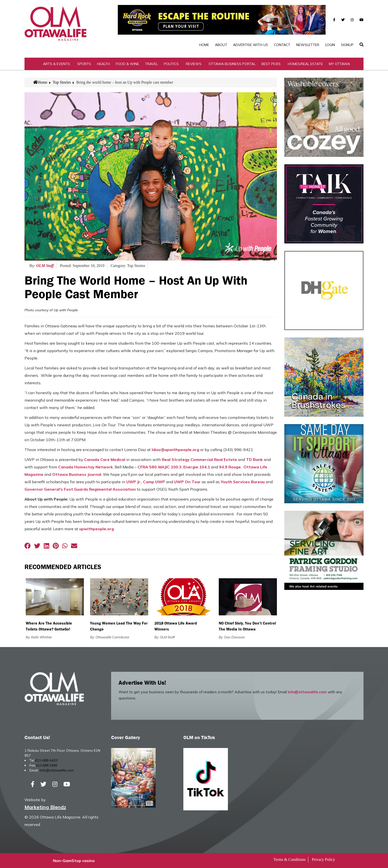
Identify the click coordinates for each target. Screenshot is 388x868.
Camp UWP (154, 482)
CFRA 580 (147, 467)
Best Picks (271, 64)
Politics (171, 64)
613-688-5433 (46, 760)
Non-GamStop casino (74, 861)
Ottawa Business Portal (232, 64)
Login (330, 45)
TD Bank (254, 459)
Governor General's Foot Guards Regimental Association (80, 489)
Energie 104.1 (197, 467)
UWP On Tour (187, 482)
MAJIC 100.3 (170, 467)
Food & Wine (127, 64)
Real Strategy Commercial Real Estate (199, 459)
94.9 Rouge (230, 467)
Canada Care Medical (105, 459)
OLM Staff (45, 266)
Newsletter (308, 45)
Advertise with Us (251, 45)
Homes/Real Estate (305, 64)
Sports (84, 64)
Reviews (194, 64)
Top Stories (62, 82)
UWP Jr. (134, 482)
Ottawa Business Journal (77, 474)
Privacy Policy (323, 859)
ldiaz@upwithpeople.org (175, 450)
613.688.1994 (47, 765)
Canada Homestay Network (85, 467)
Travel (151, 64)
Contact (282, 45)
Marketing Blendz (45, 807)
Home (204, 45)
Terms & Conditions (290, 859)
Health (103, 64)
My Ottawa (339, 64)
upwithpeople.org (97, 529)
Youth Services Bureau (243, 482)
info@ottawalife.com (307, 692)
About (221, 45)
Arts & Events (57, 64)
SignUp (347, 45)
